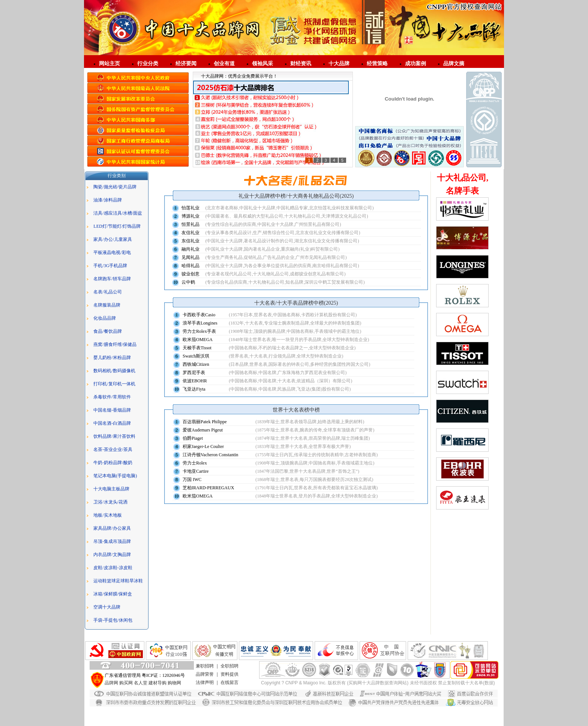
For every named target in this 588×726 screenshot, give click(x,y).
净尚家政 (438, 723)
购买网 (126, 683)
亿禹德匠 (384, 723)
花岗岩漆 (169, 710)
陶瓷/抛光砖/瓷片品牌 (115, 187)
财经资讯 (301, 64)
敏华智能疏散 (322, 723)
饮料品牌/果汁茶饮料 (114, 436)
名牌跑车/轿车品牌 (112, 279)
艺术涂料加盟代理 (212, 716)
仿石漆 (151, 710)
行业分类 (148, 64)
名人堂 (141, 683)
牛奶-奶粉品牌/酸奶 (113, 463)
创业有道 (224, 64)
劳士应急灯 (354, 716)
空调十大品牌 (107, 607)
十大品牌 (339, 64)
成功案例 (415, 64)
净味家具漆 (307, 710)
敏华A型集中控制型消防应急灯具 (401, 716)
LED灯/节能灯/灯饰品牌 (117, 226)
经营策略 (377, 64)
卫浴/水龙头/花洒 (110, 502)
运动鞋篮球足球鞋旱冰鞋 (118, 581)
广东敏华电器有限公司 (255, 723)
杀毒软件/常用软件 (112, 397)
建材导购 (157, 683)
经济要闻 (186, 64)
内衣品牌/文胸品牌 (112, 555)
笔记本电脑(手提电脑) (115, 476)
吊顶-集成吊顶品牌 (112, 541)
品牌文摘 (454, 64)
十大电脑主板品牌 (111, 489)
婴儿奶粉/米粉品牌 (112, 358)
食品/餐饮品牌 (107, 331)
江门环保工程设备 (355, 723)
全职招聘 (229, 666)
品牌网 (111, 683)
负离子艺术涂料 (411, 723)
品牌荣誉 (205, 674)
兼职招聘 (205, 666)
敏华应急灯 (147, 723)
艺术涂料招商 (328, 716)
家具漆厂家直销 (336, 710)
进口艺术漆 (147, 716)
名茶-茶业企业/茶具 (113, 449)
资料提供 (229, 674)
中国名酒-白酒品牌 (112, 423)
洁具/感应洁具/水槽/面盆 (118, 213)
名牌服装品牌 (107, 305)
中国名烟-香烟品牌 (112, 410)
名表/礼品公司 (107, 292)
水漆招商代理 (193, 710)
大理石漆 (218, 710)
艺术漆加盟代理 (177, 716)
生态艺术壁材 (299, 716)
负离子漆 (392, 710)
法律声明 (205, 682)
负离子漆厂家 (368, 710)
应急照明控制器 (177, 723)
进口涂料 (241, 716)
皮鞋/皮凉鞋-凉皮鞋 (113, 568)
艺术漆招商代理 (245, 710)
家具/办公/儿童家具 (113, 239)
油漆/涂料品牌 (107, 200)
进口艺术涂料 (417, 710)
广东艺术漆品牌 (268, 716)
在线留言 (229, 682)
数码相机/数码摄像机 (114, 371)
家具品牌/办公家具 (112, 528)
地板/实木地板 (107, 515)
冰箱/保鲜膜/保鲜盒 (113, 594)
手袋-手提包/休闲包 (113, 620)
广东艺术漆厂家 (278, 710)
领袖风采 (262, 64)
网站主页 (109, 64)
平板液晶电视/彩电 (112, 253)
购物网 (174, 683)
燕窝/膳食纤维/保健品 (115, 344)
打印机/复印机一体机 (114, 384)
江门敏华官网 (293, 723)
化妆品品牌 (105, 318)
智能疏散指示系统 (212, 723)
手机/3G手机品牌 (110, 266)
